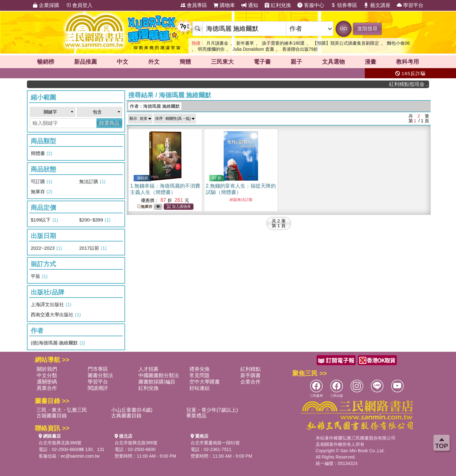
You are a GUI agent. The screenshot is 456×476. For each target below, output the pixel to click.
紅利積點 (250, 369)
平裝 (39, 276)
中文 (123, 62)
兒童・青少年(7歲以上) (212, 410)
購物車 (224, 5)
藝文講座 (377, 5)
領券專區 (344, 5)
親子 (296, 62)
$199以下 (44, 220)
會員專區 (194, 5)
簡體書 (41, 153)
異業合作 (47, 388)
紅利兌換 (278, 5)
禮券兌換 (199, 369)
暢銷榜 (46, 62)
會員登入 (79, 5)
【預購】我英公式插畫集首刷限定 (346, 43)
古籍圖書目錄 (52, 416)
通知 (250, 5)
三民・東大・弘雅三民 (62, 410)
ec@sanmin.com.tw (80, 456)
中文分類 (47, 375)
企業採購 (46, 5)
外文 (154, 62)
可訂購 (41, 182)
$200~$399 (95, 220)
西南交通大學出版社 (56, 315)
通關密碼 (47, 382)
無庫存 (41, 192)
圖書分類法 (100, 375)
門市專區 (98, 369)
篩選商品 (109, 123)
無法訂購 (92, 182)
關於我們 (47, 369)
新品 (85, 62)
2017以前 (93, 248)
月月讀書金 (217, 43)
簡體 (185, 62)
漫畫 (370, 62)
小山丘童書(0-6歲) (132, 410)
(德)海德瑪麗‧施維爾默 (58, 343)
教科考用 (408, 62)
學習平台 (410, 5)
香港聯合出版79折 (300, 49)
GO (343, 28)
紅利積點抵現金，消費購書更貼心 (412, 84)
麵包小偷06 (398, 43)
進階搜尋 (367, 29)
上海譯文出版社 (51, 305)
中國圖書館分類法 (159, 375)
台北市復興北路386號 (60, 443)
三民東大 (222, 62)
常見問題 (199, 375)
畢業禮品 (196, 416)
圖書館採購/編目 (157, 382)
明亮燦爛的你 (211, 49)
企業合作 (250, 382)
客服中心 (311, 5)
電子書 (262, 62)
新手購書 (250, 375)
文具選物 (333, 62)
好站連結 (199, 388)
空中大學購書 (205, 382)
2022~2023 (46, 248)
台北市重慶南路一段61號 (215, 443)
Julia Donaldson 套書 (253, 49)
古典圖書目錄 (126, 416)
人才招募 (149, 369)
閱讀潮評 (98, 388)
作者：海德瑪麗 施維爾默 (155, 106)
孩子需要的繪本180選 (283, 43)
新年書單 (245, 43)
